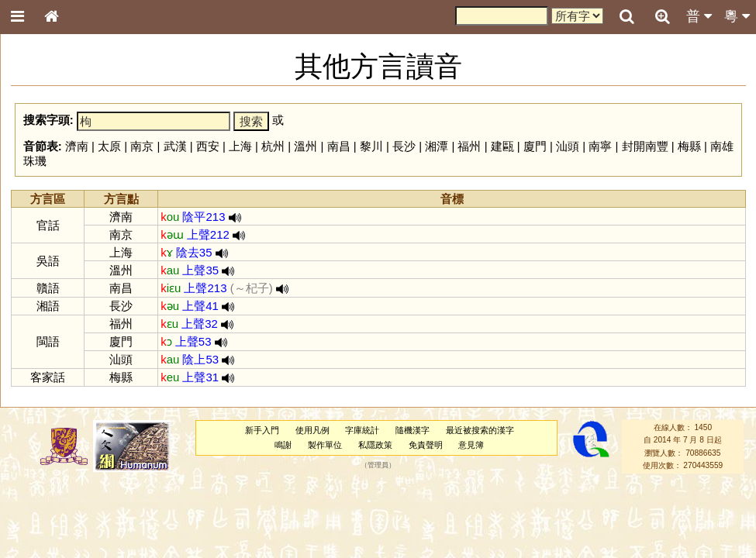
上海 (240, 146)
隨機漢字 (413, 430)
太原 (109, 146)
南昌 (339, 146)
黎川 (371, 146)
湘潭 (437, 146)
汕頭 (568, 146)
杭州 (273, 146)
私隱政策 (375, 445)
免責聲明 (426, 445)
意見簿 (471, 445)
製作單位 (325, 445)
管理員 (378, 466)
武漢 (175, 146)
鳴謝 (283, 445)
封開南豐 (645, 146)
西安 (208, 146)
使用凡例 (312, 430)
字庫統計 (362, 430)
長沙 (404, 146)
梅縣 (689, 146)
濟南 (77, 146)
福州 (469, 146)
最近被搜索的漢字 (480, 430)
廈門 (535, 146)
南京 (142, 146)
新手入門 (262, 430)
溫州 (306, 146)
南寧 (600, 146)
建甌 (502, 146)
